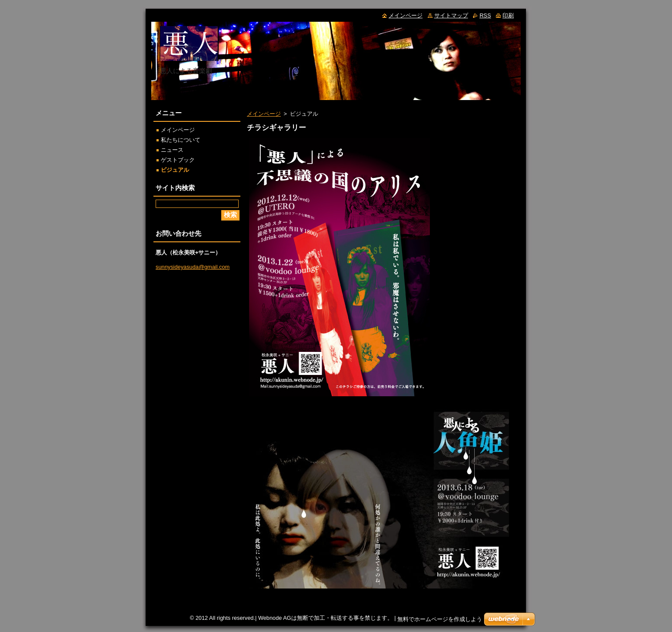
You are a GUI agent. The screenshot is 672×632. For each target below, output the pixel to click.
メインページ (264, 114)
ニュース (172, 150)
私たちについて (181, 140)
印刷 (508, 15)
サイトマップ (451, 15)
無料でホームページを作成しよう (440, 619)
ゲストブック (178, 160)
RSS (485, 15)
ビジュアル (175, 170)
